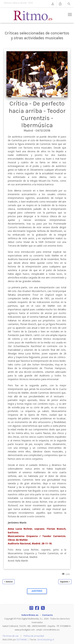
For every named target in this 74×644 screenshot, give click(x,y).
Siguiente (64, 582)
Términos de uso (11, 636)
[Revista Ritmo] (33, 15)
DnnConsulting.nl (46, 640)
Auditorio (37, 591)
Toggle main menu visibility (70, 14)
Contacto (47, 615)
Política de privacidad (34, 636)
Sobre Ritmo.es (30, 615)
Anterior (9, 582)
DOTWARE (22, 640)
